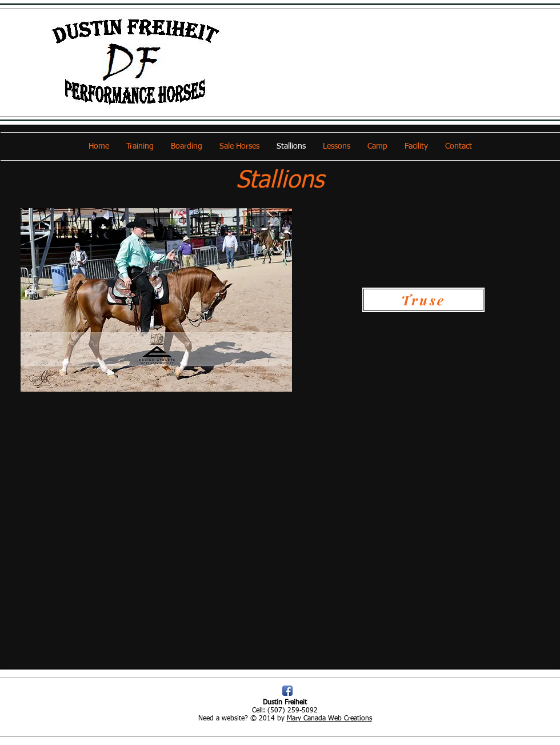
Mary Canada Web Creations (329, 719)
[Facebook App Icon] (287, 691)
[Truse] (423, 300)
